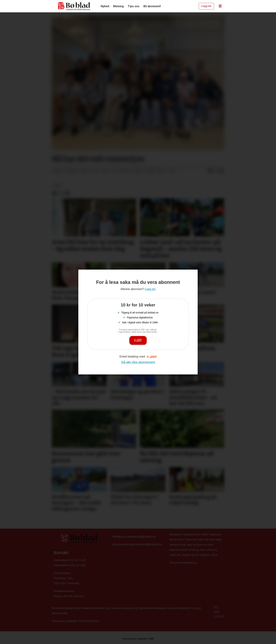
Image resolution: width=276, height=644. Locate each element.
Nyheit (105, 6)
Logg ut (219, 616)
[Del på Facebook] (210, 171)
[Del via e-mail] (221, 171)
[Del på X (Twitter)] (216, 171)
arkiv (57, 186)
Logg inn (206, 6)
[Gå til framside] (74, 6)
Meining (118, 6)
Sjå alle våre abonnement (138, 362)
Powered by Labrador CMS (138, 639)
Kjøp (138, 340)
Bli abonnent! (152, 6)
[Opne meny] (220, 6)
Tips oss (134, 6)
